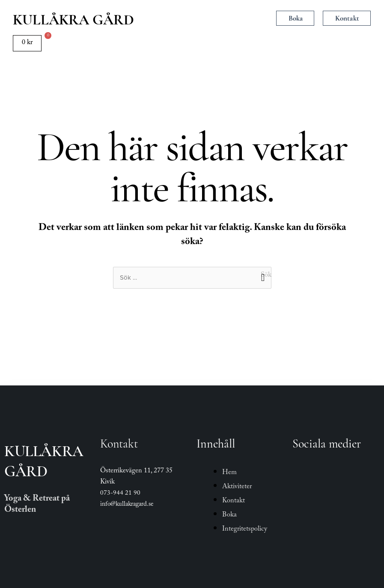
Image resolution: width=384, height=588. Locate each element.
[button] (193, 19)
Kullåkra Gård (73, 20)
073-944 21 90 (120, 494)
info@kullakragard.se (127, 505)
